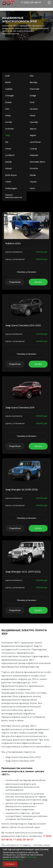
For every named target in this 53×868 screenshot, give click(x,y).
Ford (32, 102)
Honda (8, 122)
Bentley (34, 82)
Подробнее (15, 282)
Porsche (34, 168)
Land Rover (35, 142)
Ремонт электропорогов (14, 196)
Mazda (8, 162)
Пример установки (26, 272)
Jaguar (33, 135)
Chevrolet (35, 89)
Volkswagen (11, 188)
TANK (8, 182)
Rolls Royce (11, 175)
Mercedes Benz (37, 162)
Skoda (33, 175)
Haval (32, 116)
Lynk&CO (10, 155)
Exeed (8, 102)
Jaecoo (33, 129)
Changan (10, 96)
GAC (7, 109)
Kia (7, 142)
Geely (8, 116)
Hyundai (34, 122)
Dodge (33, 96)
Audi (7, 76)
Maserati (34, 155)
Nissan (9, 168)
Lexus (8, 149)
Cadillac (9, 89)
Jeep (8, 135)
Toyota (33, 182)
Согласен (10, 864)
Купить (38, 282)
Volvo (32, 188)
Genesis (34, 109)
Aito (32, 76)
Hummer (10, 129)
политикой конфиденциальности (20, 858)
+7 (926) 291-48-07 (23, 840)
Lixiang (33, 149)
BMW (8, 82)
